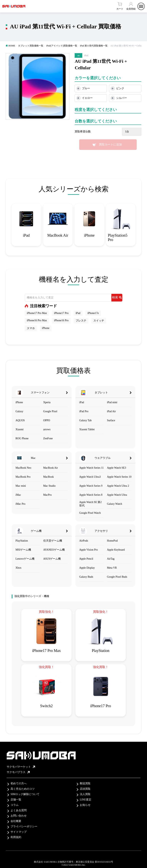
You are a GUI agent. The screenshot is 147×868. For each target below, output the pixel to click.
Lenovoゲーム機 (25, 559)
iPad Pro (84, 411)
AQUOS (20, 420)
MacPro (47, 495)
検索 (117, 297)
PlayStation (22, 541)
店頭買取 (85, 789)
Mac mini (21, 486)
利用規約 (16, 837)
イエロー (87, 98)
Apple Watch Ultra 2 (118, 486)
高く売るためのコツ (23, 789)
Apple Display (87, 568)
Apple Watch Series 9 (91, 486)
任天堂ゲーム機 (53, 541)
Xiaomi (20, 429)
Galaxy (19, 411)
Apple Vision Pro (89, 550)
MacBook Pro (23, 477)
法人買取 (85, 794)
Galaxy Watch (115, 504)
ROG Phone (22, 438)
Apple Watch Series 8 (91, 495)
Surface (111, 420)
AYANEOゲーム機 (54, 550)
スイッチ (99, 321)
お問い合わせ (19, 816)
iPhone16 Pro (61, 320)
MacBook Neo (23, 468)
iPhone (46, 328)
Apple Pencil (86, 559)
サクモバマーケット (21, 767)
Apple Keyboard (116, 550)
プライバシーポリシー (24, 826)
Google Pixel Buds (117, 577)
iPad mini (112, 402)
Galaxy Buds (86, 577)
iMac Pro (20, 504)
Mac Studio (49, 486)
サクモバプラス (18, 772)
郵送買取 (85, 783)
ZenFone (48, 438)
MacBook (49, 477)
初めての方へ (19, 783)
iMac (18, 495)
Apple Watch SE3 (117, 468)
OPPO (47, 420)
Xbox (18, 568)
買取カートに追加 (110, 145)
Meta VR (112, 568)
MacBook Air (51, 468)
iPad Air (111, 411)
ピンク (120, 88)
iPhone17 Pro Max (37, 313)
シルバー (122, 98)
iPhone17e (93, 313)
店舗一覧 (16, 800)
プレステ (81, 321)
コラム (15, 805)
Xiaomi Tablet (87, 429)
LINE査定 (86, 800)
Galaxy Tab (85, 420)
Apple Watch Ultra (117, 495)
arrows (47, 429)
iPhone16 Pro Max (37, 320)
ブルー (86, 88)
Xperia (47, 402)
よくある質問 (19, 810)
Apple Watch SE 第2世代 (90, 504)
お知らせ (85, 805)
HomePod (112, 541)
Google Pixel (50, 411)
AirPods (84, 541)
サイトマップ (19, 832)
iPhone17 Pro (61, 313)
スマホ (31, 328)
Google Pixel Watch (90, 513)
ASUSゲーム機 (52, 559)
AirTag (111, 559)
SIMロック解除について (25, 794)
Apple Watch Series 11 (91, 468)
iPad (78, 313)
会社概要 (16, 821)
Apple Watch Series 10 (119, 477)
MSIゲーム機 (23, 550)
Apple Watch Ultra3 (90, 477)
